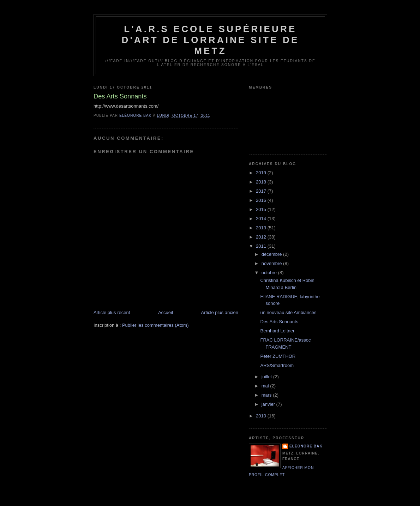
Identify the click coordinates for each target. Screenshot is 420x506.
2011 (262, 246)
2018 (262, 182)
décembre (272, 254)
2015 (262, 209)
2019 (262, 173)
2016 (262, 200)
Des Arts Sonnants (279, 322)
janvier (269, 404)
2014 (262, 219)
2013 (262, 228)
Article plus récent (112, 312)
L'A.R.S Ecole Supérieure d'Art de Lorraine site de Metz (210, 40)
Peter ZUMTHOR (278, 356)
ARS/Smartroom (277, 365)
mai (266, 386)
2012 (262, 237)
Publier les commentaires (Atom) (155, 325)
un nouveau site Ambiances (288, 312)
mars (267, 395)
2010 (262, 416)
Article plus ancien (220, 312)
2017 (262, 191)
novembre (272, 263)
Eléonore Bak (306, 446)
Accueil (166, 312)
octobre (270, 273)
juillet (267, 377)
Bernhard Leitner (277, 331)
